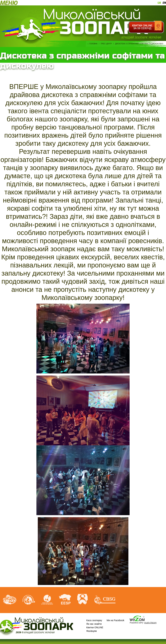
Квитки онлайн (146, 27)
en (164, 3)
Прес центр (106, 44)
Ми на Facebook (115, 620)
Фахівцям (92, 631)
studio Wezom (150, 623)
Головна (93, 44)
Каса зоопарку (94, 620)
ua (159, 3)
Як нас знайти (94, 624)
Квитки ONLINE (95, 627)
